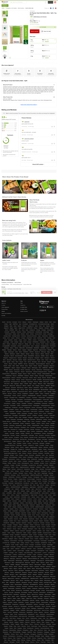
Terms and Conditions (6, 313)
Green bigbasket (5, 307)
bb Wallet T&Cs (24, 309)
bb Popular (32, 11)
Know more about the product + (29, 105)
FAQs (22, 303)
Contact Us (23, 305)
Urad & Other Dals (27, 284)
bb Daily (3, 316)
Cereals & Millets (6, 284)
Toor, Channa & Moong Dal (17, 284)
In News (3, 305)
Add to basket (35, 31)
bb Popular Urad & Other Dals (14, 289)
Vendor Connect (24, 311)
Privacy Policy (5, 309)
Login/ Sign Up (51, 2)
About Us (4, 303)
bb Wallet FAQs (24, 307)
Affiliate (3, 311)
